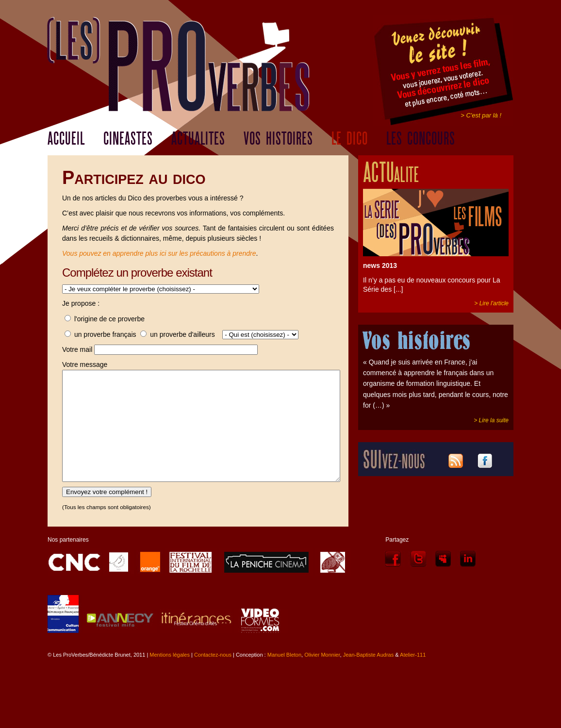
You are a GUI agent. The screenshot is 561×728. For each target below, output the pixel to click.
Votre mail (77, 349)
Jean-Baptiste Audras (369, 677)
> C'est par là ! (481, 115)
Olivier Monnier (322, 677)
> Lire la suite (491, 420)
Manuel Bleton (284, 677)
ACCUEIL (66, 139)
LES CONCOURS (421, 139)
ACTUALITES (198, 139)
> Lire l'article (491, 303)
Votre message (85, 364)
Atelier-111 (413, 677)
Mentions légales (170, 677)
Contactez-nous (213, 677)
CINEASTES (128, 139)
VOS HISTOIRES (278, 139)
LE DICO (350, 139)
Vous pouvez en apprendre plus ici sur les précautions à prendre (159, 253)
